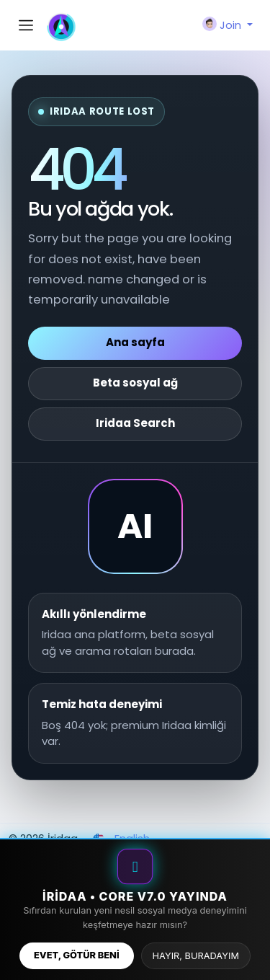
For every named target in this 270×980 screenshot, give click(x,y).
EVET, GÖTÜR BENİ (77, 955)
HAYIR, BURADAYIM (196, 956)
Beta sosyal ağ (135, 383)
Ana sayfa (135, 342)
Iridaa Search (135, 423)
